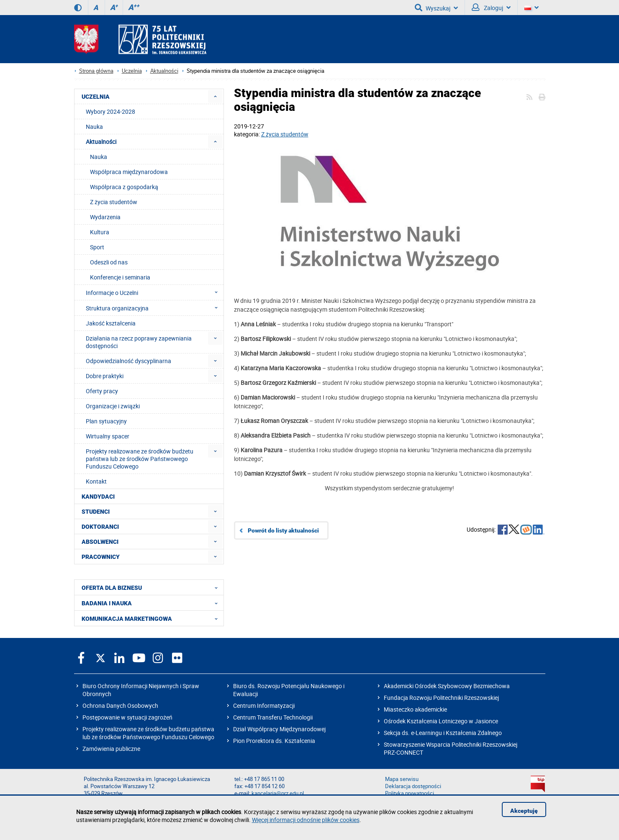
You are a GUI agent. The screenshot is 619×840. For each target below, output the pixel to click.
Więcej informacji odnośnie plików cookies (306, 820)
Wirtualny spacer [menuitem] (108, 436)
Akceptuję (524, 811)
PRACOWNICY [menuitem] (101, 557)
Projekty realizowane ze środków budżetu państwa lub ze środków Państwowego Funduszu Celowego (148, 733)
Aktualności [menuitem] (101, 142)
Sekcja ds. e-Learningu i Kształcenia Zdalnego (443, 733)
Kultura (100, 232)
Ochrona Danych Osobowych (120, 706)
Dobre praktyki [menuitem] (105, 376)
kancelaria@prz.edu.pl (278, 793)
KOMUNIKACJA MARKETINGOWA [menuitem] (152, 618)
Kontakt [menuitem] (96, 481)
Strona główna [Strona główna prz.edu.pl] (96, 71)
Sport (97, 247)
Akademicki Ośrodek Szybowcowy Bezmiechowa (447, 686)
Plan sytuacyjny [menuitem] (106, 421)
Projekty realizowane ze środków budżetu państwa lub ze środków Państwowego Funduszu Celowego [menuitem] (140, 459)
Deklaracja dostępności (413, 786)
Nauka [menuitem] (94, 127)
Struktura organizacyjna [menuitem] (154, 308)
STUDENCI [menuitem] (96, 512)
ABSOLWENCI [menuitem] (100, 542)
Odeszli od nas (109, 262)
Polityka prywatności (410, 793)
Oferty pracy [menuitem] (102, 391)
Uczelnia (132, 71)
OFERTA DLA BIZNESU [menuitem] (152, 587)
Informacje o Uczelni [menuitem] (154, 292)
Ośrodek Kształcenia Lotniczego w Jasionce (441, 721)
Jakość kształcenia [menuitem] (111, 323)
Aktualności (164, 71)
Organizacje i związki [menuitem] (113, 406)
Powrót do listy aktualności (283, 530)
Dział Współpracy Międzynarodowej (279, 729)
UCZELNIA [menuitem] (96, 97)
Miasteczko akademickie (415, 709)
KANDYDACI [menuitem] (98, 497)
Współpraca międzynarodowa (129, 172)
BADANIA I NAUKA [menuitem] (152, 603)
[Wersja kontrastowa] (78, 8)
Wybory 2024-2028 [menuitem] (110, 111)
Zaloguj (491, 8)
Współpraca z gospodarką (124, 187)
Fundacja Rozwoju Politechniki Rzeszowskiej (441, 698)
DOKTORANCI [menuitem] (100, 527)
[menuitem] (215, 96)
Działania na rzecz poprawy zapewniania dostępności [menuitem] (139, 342)
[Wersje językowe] (532, 8)
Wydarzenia (105, 217)
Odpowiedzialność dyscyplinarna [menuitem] (128, 361)
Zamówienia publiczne (111, 749)
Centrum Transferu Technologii (273, 717)
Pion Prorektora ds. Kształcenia (274, 741)
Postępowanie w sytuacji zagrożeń (127, 717)
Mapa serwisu (402, 779)
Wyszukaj (436, 8)
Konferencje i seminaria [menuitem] (120, 277)
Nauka (99, 157)
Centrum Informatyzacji (264, 706)
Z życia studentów (285, 134)
